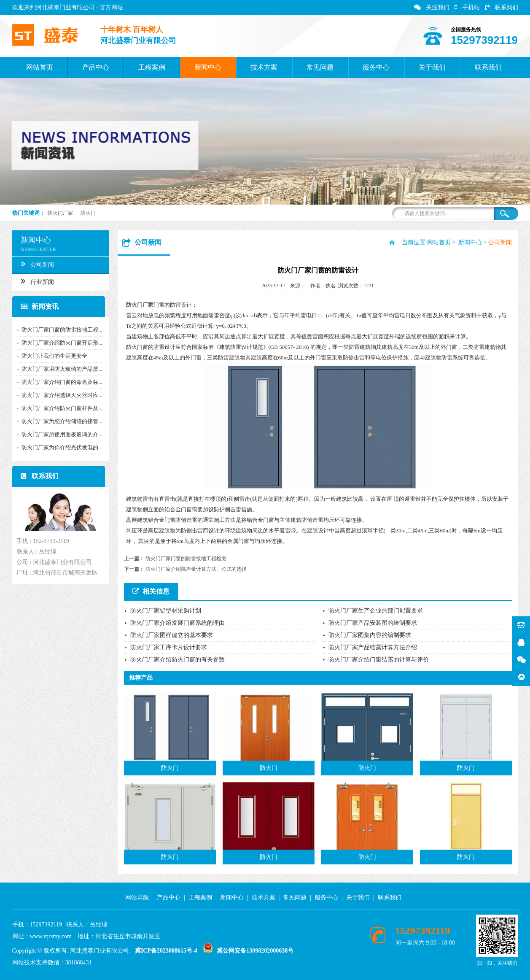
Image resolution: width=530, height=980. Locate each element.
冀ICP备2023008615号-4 (166, 951)
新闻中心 (208, 67)
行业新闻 (35, 281)
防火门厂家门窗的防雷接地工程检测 (186, 559)
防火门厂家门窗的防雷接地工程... (59, 330)
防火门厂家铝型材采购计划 (166, 611)
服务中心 (376, 67)
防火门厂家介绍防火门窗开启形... (59, 343)
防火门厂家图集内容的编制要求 (370, 635)
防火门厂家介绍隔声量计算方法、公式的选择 (196, 569)
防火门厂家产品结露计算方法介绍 (373, 647)
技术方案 (264, 67)
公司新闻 (35, 264)
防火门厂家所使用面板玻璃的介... (59, 434)
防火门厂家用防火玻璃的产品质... (59, 369)
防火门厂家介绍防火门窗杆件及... (59, 408)
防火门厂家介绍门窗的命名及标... (59, 382)
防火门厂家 (60, 213)
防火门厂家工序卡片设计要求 (169, 647)
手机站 (467, 7)
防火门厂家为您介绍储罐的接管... (59, 421)
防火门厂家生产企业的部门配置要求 (376, 611)
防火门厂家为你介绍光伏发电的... (59, 447)
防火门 (88, 213)
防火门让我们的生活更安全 (52, 356)
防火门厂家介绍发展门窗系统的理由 (178, 623)
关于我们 (432, 67)
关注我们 (432, 7)
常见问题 (320, 67)
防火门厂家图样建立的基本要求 (172, 635)
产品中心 (96, 67)
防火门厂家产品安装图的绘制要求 (373, 623)
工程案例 (152, 67)
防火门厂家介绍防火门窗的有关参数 (178, 660)
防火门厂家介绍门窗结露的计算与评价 (379, 660)
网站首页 (40, 67)
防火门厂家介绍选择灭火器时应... (59, 395)
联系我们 (502, 7)
